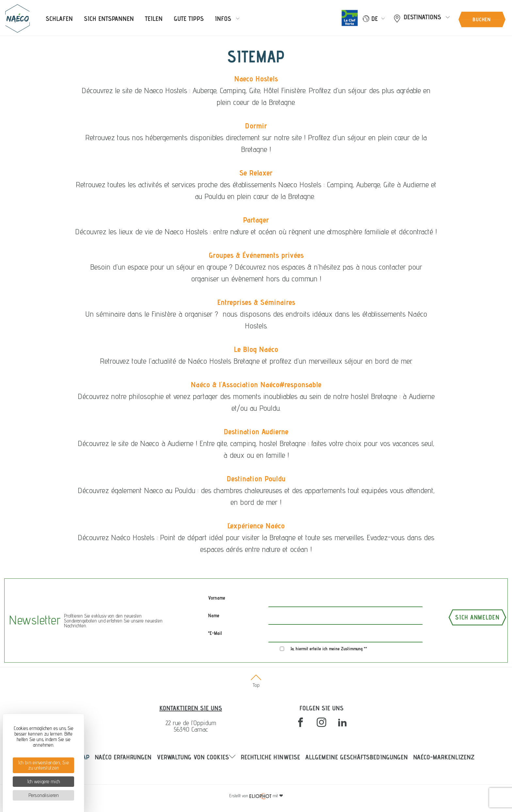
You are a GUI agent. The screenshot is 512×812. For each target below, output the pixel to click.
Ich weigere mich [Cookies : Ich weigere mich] (44, 781)
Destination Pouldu (256, 479)
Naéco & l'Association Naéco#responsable (256, 384)
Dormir (256, 126)
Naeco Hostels (256, 79)
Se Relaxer (256, 173)
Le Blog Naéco (256, 349)
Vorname (217, 598)
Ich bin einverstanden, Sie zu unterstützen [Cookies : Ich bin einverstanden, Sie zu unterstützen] (43, 765)
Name (214, 615)
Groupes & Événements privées (256, 255)
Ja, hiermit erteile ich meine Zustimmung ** (329, 649)
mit (256, 796)
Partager (256, 220)
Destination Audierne (256, 431)
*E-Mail (215, 633)
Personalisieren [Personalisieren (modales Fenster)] (44, 795)
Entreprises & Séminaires (256, 302)
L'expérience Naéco (256, 526)
